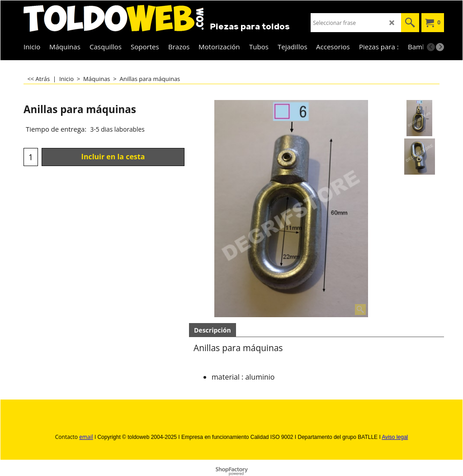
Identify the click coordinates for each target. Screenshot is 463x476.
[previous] (431, 47)
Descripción (213, 330)
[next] (440, 47)
